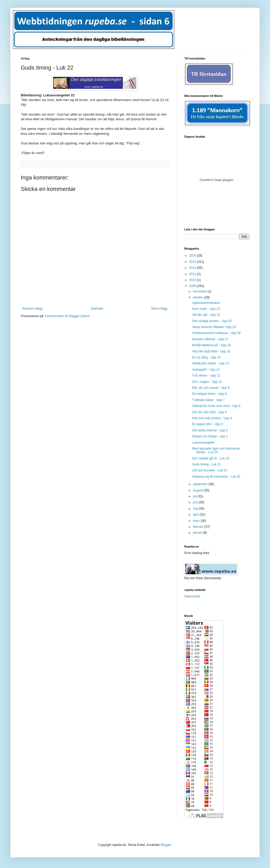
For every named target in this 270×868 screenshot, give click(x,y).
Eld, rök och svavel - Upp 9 (211, 388)
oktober (198, 297)
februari (199, 527)
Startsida (97, 309)
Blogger (166, 845)
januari (198, 533)
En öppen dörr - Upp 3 (208, 424)
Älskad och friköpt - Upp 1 (210, 436)
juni (196, 502)
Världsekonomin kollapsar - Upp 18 (216, 333)
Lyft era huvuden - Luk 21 (210, 470)
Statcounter (192, 596)
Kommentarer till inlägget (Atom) (67, 316)
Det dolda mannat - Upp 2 (210, 430)
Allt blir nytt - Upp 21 (206, 315)
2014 (193, 268)
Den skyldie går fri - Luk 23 (211, 458)
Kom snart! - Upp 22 (206, 309)
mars (197, 521)
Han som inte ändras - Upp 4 (212, 418)
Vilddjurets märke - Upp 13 (211, 363)
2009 (193, 286)
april (196, 515)
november (200, 291)
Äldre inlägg (159, 309)
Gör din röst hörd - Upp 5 (209, 412)
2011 (193, 274)
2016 (193, 256)
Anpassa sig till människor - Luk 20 (216, 477)
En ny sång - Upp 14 (206, 357)
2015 (193, 262)
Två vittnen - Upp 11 (206, 376)
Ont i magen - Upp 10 (207, 382)
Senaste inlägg (32, 309)
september (201, 484)
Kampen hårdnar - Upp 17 (210, 339)
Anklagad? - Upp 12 (206, 370)
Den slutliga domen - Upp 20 (212, 321)
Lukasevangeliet (203, 443)
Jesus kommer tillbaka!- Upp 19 (214, 327)
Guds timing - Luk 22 (207, 464)
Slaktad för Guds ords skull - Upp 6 (216, 406)
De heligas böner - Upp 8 (209, 394)
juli (195, 496)
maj (196, 509)
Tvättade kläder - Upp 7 (208, 400)
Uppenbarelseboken (206, 303)
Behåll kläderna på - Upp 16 (211, 345)
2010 (193, 280)
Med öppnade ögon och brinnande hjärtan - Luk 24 (216, 450)
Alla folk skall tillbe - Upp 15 (211, 351)
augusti (198, 490)
